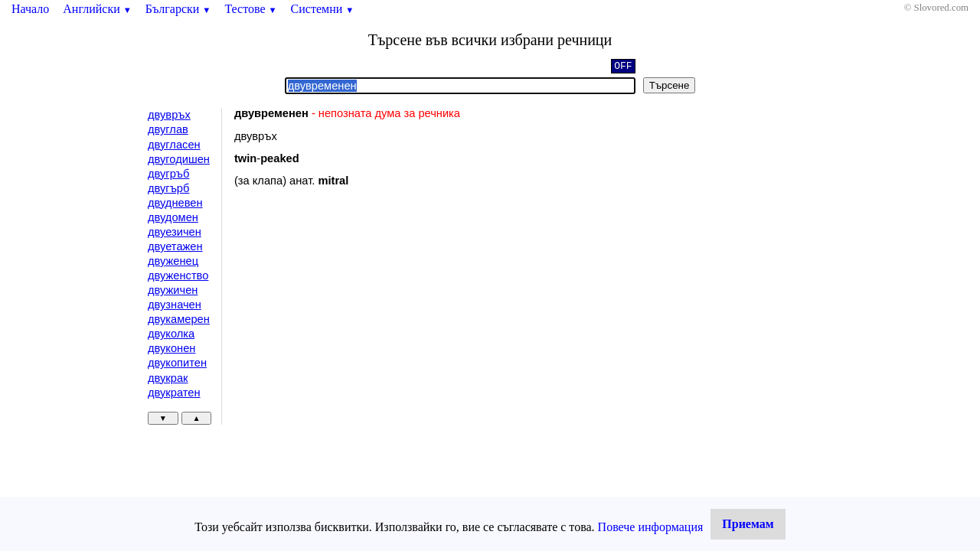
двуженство (178, 275)
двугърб (168, 188)
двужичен (173, 290)
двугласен (174, 145)
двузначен (175, 305)
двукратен (174, 393)
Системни (323, 9)
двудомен (173, 217)
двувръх (169, 115)
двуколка (171, 334)
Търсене (670, 85)
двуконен (171, 348)
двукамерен (179, 319)
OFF (623, 67)
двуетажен (175, 246)
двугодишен (179, 159)
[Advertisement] (364, 324)
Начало (30, 9)
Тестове (250, 9)
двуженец (173, 261)
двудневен (175, 203)
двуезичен (175, 232)
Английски (97, 9)
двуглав (168, 129)
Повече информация (651, 527)
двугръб (168, 174)
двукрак (168, 378)
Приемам (748, 524)
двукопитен (177, 363)
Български (178, 9)
